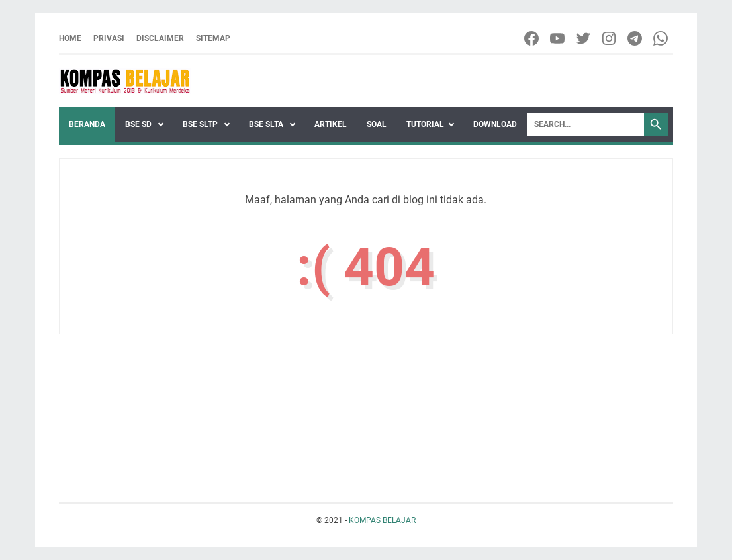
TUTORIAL (425, 124)
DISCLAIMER (160, 38)
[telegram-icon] (636, 38)
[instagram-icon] (610, 38)
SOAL (377, 124)
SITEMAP (213, 38)
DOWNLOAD (495, 124)
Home (70, 38)
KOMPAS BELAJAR (382, 520)
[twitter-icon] (584, 38)
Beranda (87, 124)
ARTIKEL (331, 124)
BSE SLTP (201, 124)
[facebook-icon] (532, 38)
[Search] (586, 124)
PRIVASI (109, 38)
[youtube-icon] (558, 38)
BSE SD (139, 124)
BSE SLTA (267, 124)
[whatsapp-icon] (662, 38)
